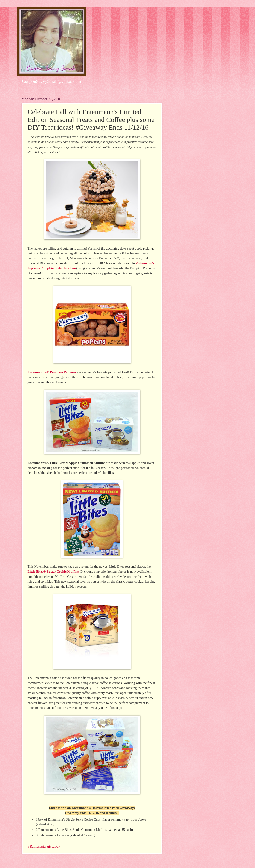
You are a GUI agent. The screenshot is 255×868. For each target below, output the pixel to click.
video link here (66, 268)
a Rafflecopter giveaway (44, 846)
